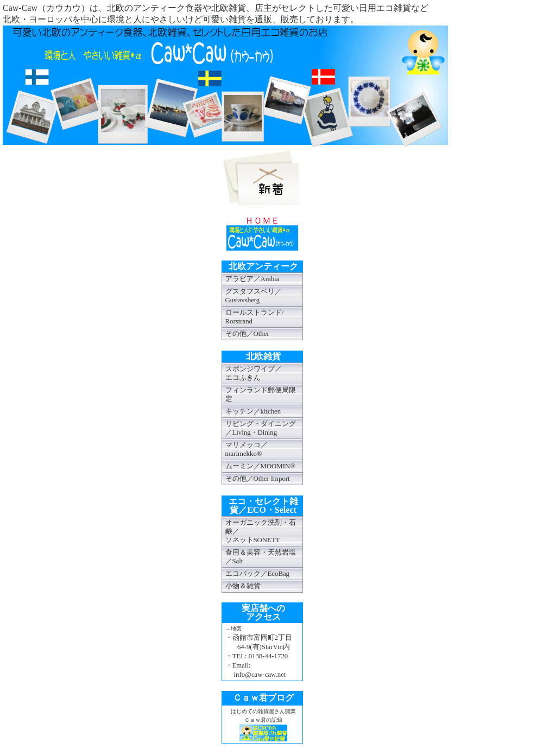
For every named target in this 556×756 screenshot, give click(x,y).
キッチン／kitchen (253, 411)
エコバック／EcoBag (258, 574)
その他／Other (247, 334)
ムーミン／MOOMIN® (260, 466)
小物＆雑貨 (243, 586)
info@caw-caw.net (260, 675)
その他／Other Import (258, 479)
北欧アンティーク (263, 266)
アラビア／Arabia (252, 279)
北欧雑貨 (263, 356)
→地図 (233, 629)
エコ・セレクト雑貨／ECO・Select (263, 506)
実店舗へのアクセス (263, 612)
